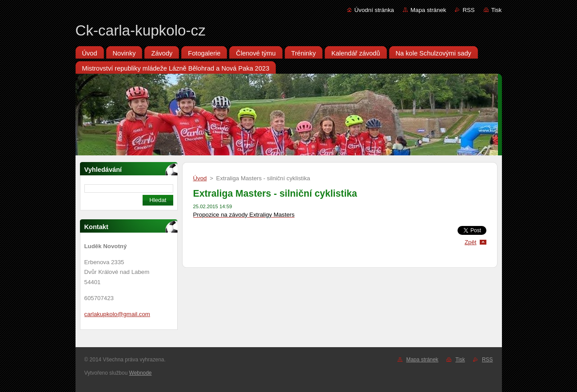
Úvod (200, 178)
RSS (468, 10)
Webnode (141, 373)
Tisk (497, 10)
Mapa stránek (428, 10)
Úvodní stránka (374, 10)
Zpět (471, 242)
